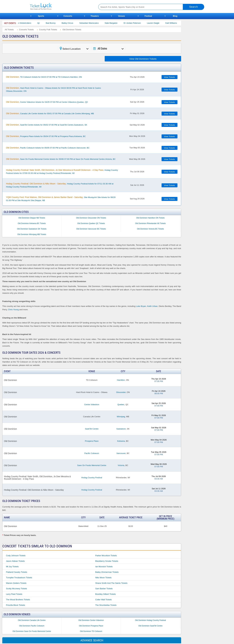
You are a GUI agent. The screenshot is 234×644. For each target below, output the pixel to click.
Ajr (43, 23)
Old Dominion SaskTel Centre (150, 626)
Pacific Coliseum (92, 453)
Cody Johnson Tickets (16, 556)
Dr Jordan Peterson (137, 23)
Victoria (121, 465)
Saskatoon (121, 429)
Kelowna (121, 441)
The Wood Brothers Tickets (18, 600)
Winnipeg (121, 417)
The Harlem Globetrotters (25, 23)
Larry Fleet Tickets (14, 594)
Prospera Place (92, 441)
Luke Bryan (141, 306)
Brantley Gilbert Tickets (105, 594)
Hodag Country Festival (92, 478)
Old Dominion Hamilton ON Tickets (150, 218)
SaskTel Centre (92, 429)
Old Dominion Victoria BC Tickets (150, 229)
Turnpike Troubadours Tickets (19, 578)
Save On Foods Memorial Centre (92, 465)
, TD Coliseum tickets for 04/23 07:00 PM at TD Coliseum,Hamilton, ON (44, 77)
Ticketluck (60, 6)
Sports (41, 16)
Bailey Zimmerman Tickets (107, 572)
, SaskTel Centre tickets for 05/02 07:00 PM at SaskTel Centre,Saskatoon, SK (47, 125)
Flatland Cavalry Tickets (17, 572)
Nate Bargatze (116, 23)
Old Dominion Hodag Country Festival (150, 620)
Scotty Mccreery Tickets (16, 589)
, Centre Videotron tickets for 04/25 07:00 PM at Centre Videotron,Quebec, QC (47, 102)
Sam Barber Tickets (104, 589)
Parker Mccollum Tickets (106, 556)
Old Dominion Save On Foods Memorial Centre (32, 631)
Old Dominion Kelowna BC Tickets (32, 223)
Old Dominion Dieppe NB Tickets (32, 218)
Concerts (68, 16)
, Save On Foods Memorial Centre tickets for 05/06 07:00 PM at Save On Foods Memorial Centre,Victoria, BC (61, 159)
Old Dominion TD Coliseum (91, 631)
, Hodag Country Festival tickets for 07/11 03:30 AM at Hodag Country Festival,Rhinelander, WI (60, 185)
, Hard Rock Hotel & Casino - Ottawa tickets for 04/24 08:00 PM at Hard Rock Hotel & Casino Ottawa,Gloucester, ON (53, 89)
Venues (122, 16)
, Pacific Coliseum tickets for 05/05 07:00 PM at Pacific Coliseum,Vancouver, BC (48, 148)
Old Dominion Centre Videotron (91, 620)
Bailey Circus (72, 23)
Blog (175, 16)
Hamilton (121, 380)
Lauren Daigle (158, 23)
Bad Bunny (55, 23)
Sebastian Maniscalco (94, 23)
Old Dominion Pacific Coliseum (32, 626)
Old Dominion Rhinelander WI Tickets (150, 223)
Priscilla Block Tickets (15, 605)
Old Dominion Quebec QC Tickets (91, 223)
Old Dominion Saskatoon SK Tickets (32, 229)
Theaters (95, 16)
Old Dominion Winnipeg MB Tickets (32, 234)
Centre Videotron (92, 404)
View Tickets (170, 77)
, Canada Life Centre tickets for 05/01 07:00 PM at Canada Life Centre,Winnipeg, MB (50, 113)
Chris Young (13, 310)
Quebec (121, 404)
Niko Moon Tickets (103, 578)
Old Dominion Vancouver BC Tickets (91, 229)
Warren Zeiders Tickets (16, 583)
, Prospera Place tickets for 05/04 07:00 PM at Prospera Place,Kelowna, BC (46, 136)
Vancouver (121, 453)
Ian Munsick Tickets (104, 567)
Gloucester (121, 392)
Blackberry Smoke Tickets (107, 561)
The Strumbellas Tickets (106, 605)
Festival (148, 16)
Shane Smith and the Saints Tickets (111, 583)
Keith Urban (152, 306)
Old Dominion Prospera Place (91, 626)
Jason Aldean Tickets (15, 561)
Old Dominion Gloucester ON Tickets (91, 218)
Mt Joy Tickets (12, 567)
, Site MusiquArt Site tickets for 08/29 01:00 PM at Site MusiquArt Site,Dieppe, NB (61, 199)
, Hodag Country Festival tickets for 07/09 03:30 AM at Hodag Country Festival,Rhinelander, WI (62, 172)
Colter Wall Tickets (103, 600)
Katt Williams (176, 23)
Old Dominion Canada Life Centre (32, 620)
